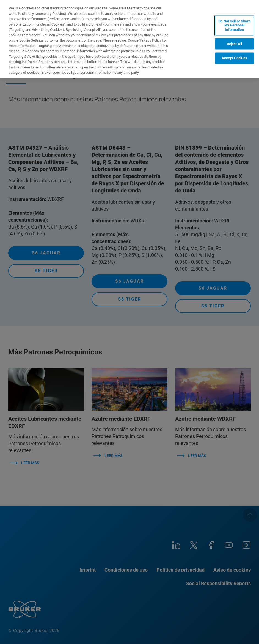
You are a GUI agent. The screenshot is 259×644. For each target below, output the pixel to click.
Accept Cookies (234, 58)
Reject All (234, 44)
